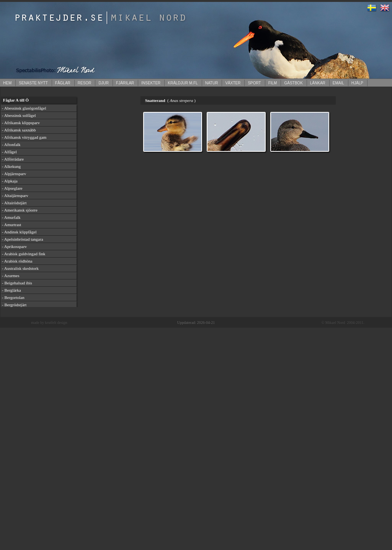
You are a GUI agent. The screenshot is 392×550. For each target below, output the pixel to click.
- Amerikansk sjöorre (20, 210)
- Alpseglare (12, 188)
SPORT (254, 83)
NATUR (212, 83)
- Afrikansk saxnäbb (19, 130)
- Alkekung (11, 166)
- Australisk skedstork (20, 268)
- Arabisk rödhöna (17, 261)
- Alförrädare (13, 159)
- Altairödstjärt (14, 203)
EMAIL (338, 83)
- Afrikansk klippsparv (21, 123)
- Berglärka (11, 290)
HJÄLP (357, 83)
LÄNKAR (318, 83)
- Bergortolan (13, 297)
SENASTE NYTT (33, 83)
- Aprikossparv (14, 246)
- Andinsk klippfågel (19, 232)
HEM (7, 83)
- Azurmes (11, 276)
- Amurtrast (11, 225)
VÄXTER (233, 83)
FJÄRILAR (125, 83)
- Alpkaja (10, 181)
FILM (273, 83)
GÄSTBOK (293, 83)
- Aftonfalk (11, 144)
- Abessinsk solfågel (19, 115)
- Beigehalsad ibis (17, 283)
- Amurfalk (11, 217)
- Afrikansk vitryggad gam (24, 137)
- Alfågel (9, 152)
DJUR (104, 83)
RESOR (85, 83)
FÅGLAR (63, 83)
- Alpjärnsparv (14, 174)
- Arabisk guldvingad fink (24, 254)
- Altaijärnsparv (15, 195)
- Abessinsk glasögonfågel (24, 108)
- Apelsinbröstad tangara (23, 239)
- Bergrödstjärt (14, 305)
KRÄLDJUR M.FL (183, 83)
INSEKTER (151, 83)
